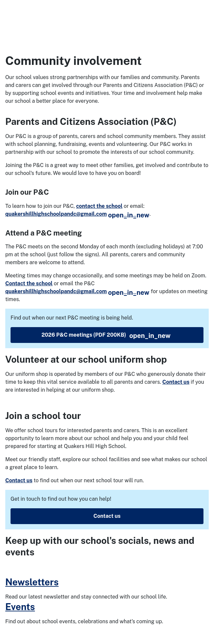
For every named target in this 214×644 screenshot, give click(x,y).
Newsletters (32, 582)
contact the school (99, 206)
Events (20, 607)
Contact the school (29, 283)
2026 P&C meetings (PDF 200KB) (106, 336)
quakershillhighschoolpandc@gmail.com (77, 214)
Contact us (176, 382)
